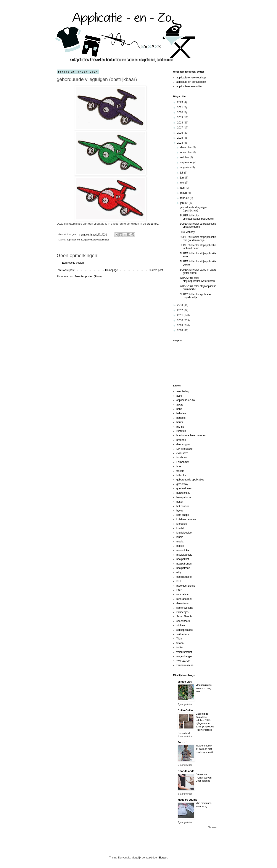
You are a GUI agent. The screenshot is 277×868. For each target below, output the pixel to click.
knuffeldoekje (184, 533)
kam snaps (183, 515)
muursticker (183, 550)
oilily (179, 573)
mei (183, 183)
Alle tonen (212, 827)
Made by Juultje (187, 800)
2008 (180, 330)
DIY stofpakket (185, 449)
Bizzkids (181, 431)
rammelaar (183, 594)
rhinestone (182, 603)
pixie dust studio (186, 586)
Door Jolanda (186, 771)
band (179, 409)
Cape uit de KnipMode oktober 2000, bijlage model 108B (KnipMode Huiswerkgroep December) (196, 723)
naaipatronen (184, 564)
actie (179, 396)
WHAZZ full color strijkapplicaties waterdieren (197, 279)
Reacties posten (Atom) (88, 276)
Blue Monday (187, 232)
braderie (181, 440)
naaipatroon (183, 568)
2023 (180, 102)
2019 (180, 117)
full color (181, 475)
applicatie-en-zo (75, 240)
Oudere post (156, 270)
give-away (182, 484)
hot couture (183, 506)
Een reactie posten (73, 263)
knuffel (180, 528)
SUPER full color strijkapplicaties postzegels (197, 217)
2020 (180, 112)
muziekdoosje (184, 555)
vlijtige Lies (185, 682)
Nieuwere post (66, 270)
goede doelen (184, 488)
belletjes (181, 413)
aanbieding (183, 391)
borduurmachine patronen (191, 435)
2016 (180, 133)
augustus (186, 167)
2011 (180, 315)
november (186, 152)
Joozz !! (183, 742)
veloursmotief (184, 652)
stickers (181, 625)
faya (179, 466)
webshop (152, 224)
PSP (179, 590)
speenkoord (183, 621)
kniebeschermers (186, 519)
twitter (180, 647)
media (180, 542)
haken (180, 502)
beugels (181, 418)
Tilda (179, 639)
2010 (180, 320)
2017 (180, 128)
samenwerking (185, 608)
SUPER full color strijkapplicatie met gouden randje (198, 238)
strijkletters (183, 634)
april (183, 188)
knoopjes (182, 524)
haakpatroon (184, 497)
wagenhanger (184, 656)
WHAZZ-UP (183, 661)
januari (184, 203)
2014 (180, 143)
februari (185, 198)
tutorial (180, 643)
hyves (180, 511)
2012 (180, 310)
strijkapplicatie (184, 630)
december (186, 147)
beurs (180, 422)
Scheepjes (182, 612)
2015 (180, 138)
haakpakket (183, 493)
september (187, 162)
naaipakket (183, 559)
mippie (180, 546)
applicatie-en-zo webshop (191, 78)
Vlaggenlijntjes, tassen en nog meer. (204, 688)
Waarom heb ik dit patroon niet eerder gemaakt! (205, 749)
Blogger (163, 858)
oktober (185, 157)
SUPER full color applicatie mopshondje (195, 296)
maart (184, 193)
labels (180, 537)
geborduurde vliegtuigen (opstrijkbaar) (194, 209)
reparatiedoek (184, 599)
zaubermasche (185, 665)
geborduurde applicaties (97, 240)
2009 (180, 325)
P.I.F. (179, 581)
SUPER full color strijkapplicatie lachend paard (198, 247)
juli (182, 173)
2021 (180, 107)
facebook (182, 458)
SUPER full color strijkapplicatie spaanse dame (198, 225)
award (180, 405)
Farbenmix (183, 462)
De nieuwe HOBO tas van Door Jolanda (204, 778)
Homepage (112, 270)
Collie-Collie (185, 711)
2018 (180, 123)
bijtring (180, 427)
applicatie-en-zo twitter (189, 86)
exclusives (182, 453)
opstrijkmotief (184, 577)
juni (183, 178)
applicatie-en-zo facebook (191, 82)
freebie (180, 471)
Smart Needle (184, 617)
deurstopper (183, 444)
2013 (180, 305)
